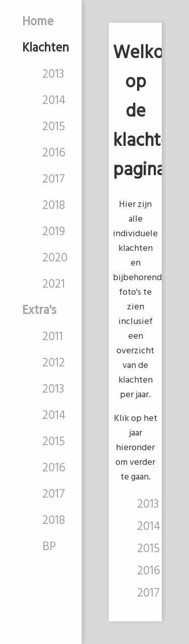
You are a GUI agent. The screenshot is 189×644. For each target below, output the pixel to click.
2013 (53, 75)
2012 (54, 363)
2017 (54, 180)
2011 (53, 337)
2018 (54, 206)
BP (49, 547)
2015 (54, 127)
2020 (55, 258)
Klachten (46, 48)
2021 (54, 285)
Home (38, 22)
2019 (54, 232)
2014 (54, 101)
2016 (54, 153)
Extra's (39, 311)
